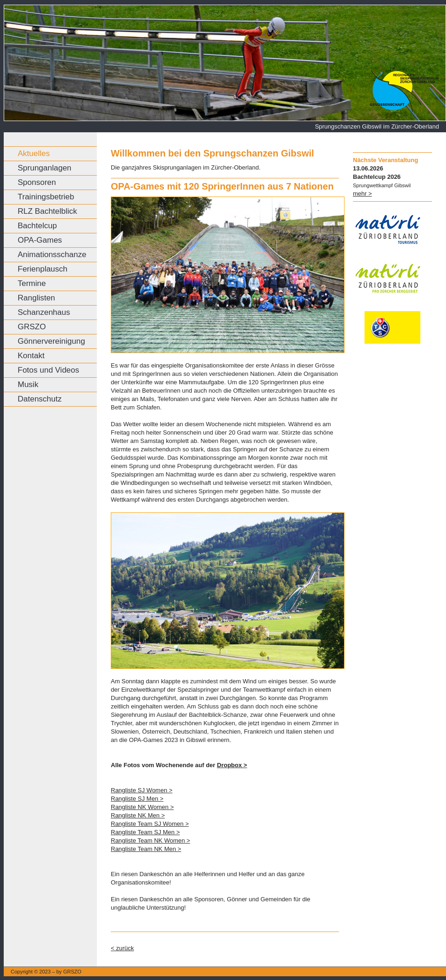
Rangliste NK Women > (142, 807)
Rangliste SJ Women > (142, 790)
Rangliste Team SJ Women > (150, 824)
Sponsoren (37, 182)
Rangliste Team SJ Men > (145, 832)
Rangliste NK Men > (138, 815)
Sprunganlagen (44, 168)
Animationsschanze (52, 255)
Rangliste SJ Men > (137, 799)
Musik (28, 385)
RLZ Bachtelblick (47, 211)
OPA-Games (40, 240)
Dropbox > (232, 765)
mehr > (362, 194)
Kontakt (31, 356)
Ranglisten (36, 298)
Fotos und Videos (48, 370)
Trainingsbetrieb (46, 197)
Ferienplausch (43, 269)
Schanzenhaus (44, 312)
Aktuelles (34, 153)
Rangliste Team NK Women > (150, 840)
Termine (32, 283)
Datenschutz (40, 399)
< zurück (122, 948)
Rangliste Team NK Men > (146, 849)
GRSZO (32, 327)
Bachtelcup (37, 226)
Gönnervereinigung (51, 341)
